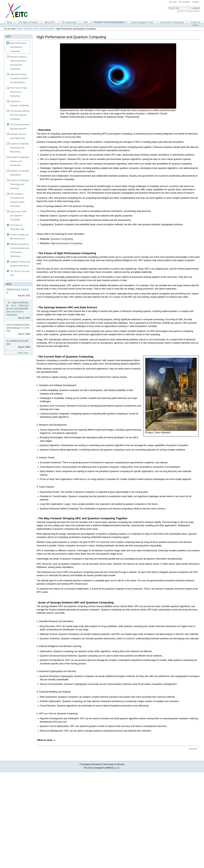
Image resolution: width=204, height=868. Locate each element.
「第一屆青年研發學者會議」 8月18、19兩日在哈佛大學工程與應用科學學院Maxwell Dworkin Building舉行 (17, 309)
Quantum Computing (62, 239)
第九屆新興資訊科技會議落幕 (17, 342)
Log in (195, 25)
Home (9, 22)
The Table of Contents (28, 22)
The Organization (69, 22)
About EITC (50, 22)
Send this (193, 749)
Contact (195, 2)
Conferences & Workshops (172, 22)
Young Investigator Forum (142, 22)
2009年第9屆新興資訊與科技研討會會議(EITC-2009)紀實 (18, 328)
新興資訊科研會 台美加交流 (18, 291)
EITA (86, 22)
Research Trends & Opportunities (109, 22)
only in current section (190, 11)
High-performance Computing (66, 243)
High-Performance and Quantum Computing (18, 47)
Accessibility (184, 2)
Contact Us (195, 22)
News (9, 284)
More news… (24, 353)
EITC (9, 36)
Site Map (173, 2)
